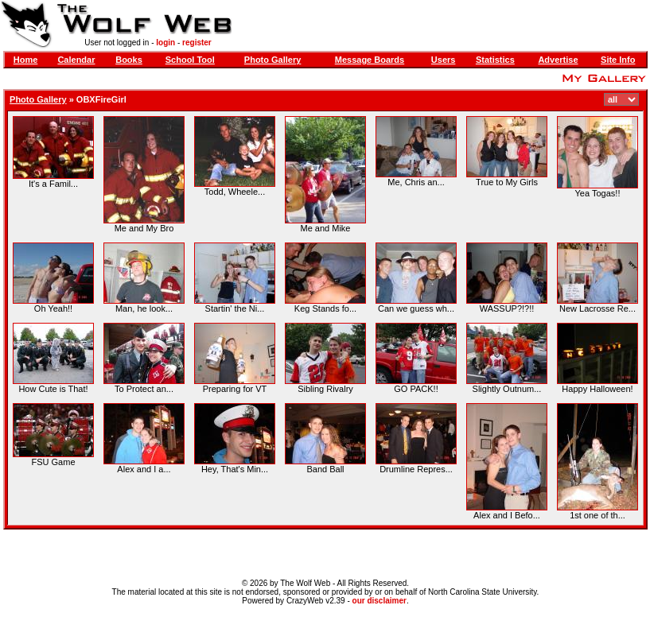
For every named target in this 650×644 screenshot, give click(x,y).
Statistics (495, 60)
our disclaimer (379, 601)
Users (444, 60)
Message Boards (370, 60)
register (197, 43)
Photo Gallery (273, 60)
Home (26, 60)
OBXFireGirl (101, 99)
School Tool (190, 60)
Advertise (558, 60)
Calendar (76, 60)
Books (129, 60)
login (165, 43)
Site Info (618, 60)
